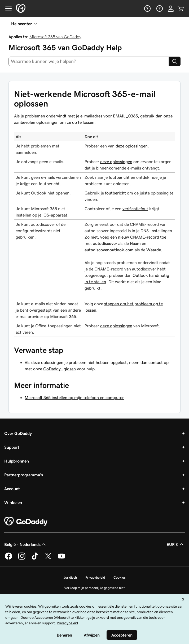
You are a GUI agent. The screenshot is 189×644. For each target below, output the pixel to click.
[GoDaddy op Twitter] (48, 559)
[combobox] (89, 61)
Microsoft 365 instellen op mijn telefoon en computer (74, 397)
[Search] (175, 61)
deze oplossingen (132, 146)
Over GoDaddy (18, 433)
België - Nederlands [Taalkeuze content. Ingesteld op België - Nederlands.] (26, 544)
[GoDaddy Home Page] (26, 522)
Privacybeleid (95, 577)
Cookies (120, 577)
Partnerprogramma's (24, 475)
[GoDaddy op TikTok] (35, 559)
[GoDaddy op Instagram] (22, 559)
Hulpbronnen (17, 461)
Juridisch (70, 577)
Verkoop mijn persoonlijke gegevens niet (95, 588)
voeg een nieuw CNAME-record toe (133, 237)
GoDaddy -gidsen (60, 369)
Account (12, 489)
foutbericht (119, 177)
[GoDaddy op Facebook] (8, 559)
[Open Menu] (6, 9)
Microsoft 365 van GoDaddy (55, 37)
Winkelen (13, 502)
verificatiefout (135, 209)
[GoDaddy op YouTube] (61, 559)
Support (12, 447)
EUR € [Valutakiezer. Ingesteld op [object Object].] (176, 544)
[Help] (147, 9)
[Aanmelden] (171, 9)
